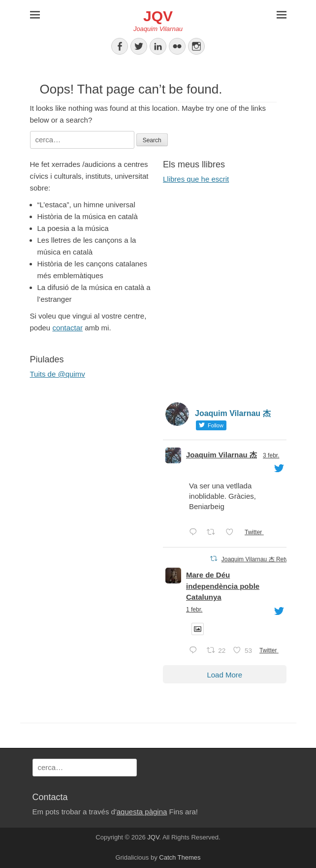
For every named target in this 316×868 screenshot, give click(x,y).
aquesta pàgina (142, 812)
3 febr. (271, 455)
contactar (67, 328)
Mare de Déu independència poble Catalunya (223, 586)
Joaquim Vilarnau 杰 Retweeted (263, 559)
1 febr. (194, 610)
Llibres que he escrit (196, 179)
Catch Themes (180, 857)
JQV (158, 16)
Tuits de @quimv (58, 374)
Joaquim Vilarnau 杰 (221, 455)
